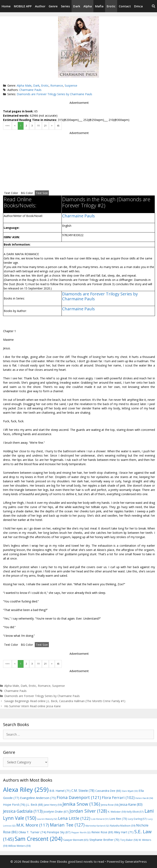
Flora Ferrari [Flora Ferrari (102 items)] (118, 797)
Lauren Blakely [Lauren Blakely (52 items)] (47, 819)
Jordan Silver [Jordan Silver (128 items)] (88, 811)
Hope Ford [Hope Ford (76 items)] (14, 804)
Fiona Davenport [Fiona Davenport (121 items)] (79, 797)
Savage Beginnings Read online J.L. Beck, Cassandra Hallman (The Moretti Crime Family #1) (65, 701)
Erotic (111, 6)
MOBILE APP (23, 6)
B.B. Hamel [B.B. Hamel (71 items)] (60, 791)
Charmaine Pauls (30, 90)
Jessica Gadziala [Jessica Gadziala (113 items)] (23, 811)
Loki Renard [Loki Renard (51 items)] (100, 819)
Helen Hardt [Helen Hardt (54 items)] (144, 798)
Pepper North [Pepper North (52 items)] (81, 832)
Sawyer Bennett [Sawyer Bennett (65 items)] (76, 840)
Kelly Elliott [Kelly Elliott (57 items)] (135, 812)
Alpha (88, 6)
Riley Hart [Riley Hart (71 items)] (124, 832)
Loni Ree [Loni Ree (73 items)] (118, 819)
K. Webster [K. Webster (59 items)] (117, 812)
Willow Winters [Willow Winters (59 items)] (19, 846)
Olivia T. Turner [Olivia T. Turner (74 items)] (32, 832)
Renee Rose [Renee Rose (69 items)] (102, 832)
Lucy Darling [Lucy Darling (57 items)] (137, 819)
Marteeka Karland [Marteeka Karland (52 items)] (97, 826)
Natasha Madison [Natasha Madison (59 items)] (123, 826)
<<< (7, 126)
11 (38, 126)
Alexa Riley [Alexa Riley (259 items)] (26, 790)
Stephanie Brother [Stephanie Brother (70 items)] (104, 840)
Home (6, 6)
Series (65, 6)
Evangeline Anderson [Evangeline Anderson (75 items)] (38, 798)
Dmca (138, 6)
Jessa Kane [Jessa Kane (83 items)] (131, 804)
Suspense (71, 85)
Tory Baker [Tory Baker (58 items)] (129, 840)
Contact (125, 6)
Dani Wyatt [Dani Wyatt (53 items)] (130, 791)
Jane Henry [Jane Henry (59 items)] (53, 805)
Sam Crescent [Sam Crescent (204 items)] (39, 839)
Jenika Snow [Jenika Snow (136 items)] (81, 804)
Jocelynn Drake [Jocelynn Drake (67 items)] (56, 812)
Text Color (11, 193)
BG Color (27, 193)
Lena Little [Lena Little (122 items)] (74, 818)
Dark (77, 6)
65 (58, 126)
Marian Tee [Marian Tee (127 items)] (67, 825)
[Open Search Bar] (153, 6)
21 (45, 126)
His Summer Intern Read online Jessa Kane (33, 706)
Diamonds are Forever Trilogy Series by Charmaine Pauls (54, 94)
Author (40, 6)
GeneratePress (136, 861)
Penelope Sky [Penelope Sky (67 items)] (59, 832)
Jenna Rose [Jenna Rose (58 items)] (110, 805)
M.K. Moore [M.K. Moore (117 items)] (33, 825)
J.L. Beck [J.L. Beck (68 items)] (35, 805)
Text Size (42, 193)
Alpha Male (24, 85)
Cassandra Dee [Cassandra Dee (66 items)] (108, 791)
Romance (57, 85)
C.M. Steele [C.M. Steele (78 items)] (83, 791)
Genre (53, 6)
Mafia (99, 6)
